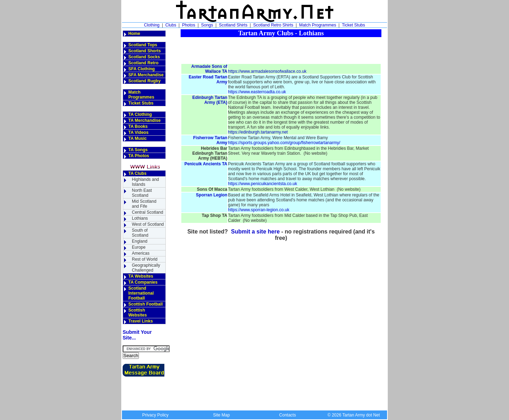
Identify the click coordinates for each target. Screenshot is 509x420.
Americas (141, 253)
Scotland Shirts (233, 25)
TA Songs (138, 150)
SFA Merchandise (146, 75)
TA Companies (143, 282)
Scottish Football (145, 304)
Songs (207, 25)
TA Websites (141, 276)
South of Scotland (140, 233)
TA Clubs (137, 173)
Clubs (171, 25)
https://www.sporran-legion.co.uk (259, 210)
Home (134, 34)
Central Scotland (148, 212)
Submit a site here (256, 232)
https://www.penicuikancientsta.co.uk (262, 184)
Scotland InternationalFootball (141, 293)
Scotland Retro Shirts (273, 25)
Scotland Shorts (145, 51)
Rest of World (145, 259)
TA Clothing (140, 114)
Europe (139, 247)
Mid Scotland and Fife (144, 204)
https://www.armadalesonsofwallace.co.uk (267, 71)
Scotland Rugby (144, 81)
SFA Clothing (142, 69)
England (140, 241)
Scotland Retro (143, 63)
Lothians (140, 218)
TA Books (138, 126)
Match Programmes (318, 25)
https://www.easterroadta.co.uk (257, 92)
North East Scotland (142, 193)
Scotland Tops (143, 45)
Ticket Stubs (353, 25)
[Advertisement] (281, 48)
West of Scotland (148, 224)
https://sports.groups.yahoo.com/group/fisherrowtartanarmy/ (284, 143)
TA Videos (138, 132)
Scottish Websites (138, 313)
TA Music (138, 138)
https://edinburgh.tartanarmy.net (258, 132)
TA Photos (139, 156)
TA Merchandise (144, 120)
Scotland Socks (144, 57)
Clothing (152, 25)
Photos (189, 25)
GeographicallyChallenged (146, 268)
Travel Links (141, 321)
